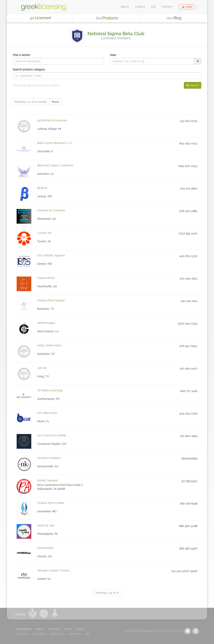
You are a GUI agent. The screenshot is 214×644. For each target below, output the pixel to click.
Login (187, 7)
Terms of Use (174, 631)
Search (193, 85)
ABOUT (40, 629)
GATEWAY (75, 634)
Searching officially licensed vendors (36, 85)
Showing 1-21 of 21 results (31, 102)
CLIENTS (22, 634)
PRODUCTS (58, 634)
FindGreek (24, 629)
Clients (140, 7)
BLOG (68, 629)
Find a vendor (21, 55)
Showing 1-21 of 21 (107, 593)
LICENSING (39, 634)
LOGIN (80, 629)
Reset (55, 102)
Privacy (159, 631)
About (125, 7)
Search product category (29, 69)
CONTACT (55, 629)
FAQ (153, 7)
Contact (167, 7)
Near (113, 55)
